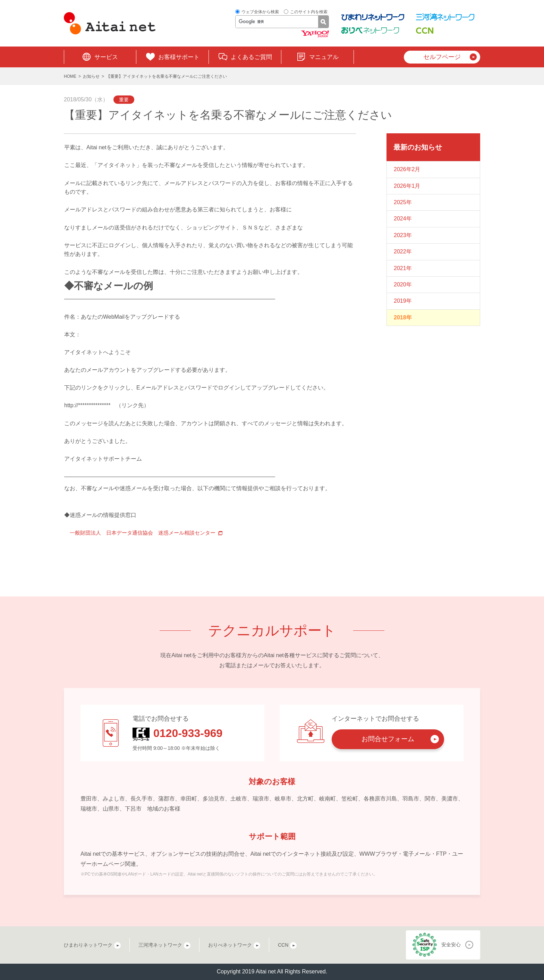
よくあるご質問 (251, 57)
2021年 (403, 268)
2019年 (403, 301)
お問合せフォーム (388, 739)
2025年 (403, 202)
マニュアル (324, 57)
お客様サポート (179, 57)
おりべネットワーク (230, 945)
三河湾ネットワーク (160, 945)
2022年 (403, 252)
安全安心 (451, 945)
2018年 (403, 317)
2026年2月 (407, 169)
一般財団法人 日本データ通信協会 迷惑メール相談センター (147, 533)
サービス (106, 57)
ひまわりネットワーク (88, 945)
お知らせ (91, 76)
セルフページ (442, 57)
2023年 (403, 235)
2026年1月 (407, 186)
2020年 (403, 284)
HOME (70, 76)
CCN (283, 945)
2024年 (403, 219)
